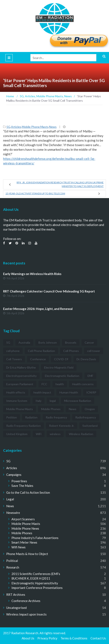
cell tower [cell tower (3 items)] (94, 351)
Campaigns (14, 475)
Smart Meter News (24, 542)
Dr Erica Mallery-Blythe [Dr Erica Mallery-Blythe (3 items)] (21, 367)
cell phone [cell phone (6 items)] (13, 351)
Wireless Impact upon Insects (26, 614)
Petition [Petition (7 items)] (12, 417)
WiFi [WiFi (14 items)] (39, 434)
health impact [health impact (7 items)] (42, 392)
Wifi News (19, 547)
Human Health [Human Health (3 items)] (69, 392)
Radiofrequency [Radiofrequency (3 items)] (86, 417)
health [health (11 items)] (60, 384)
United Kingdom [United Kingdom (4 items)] (17, 434)
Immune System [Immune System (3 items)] (17, 401)
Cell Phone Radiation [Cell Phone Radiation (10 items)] (41, 351)
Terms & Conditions (74, 638)
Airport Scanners (23, 519)
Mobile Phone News (25, 528)
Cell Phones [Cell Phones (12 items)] (71, 351)
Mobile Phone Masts (35, 127)
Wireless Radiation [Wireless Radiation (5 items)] (81, 434)
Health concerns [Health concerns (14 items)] (83, 384)
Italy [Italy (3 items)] (38, 401)
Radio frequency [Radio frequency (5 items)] (56, 417)
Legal (10, 499)
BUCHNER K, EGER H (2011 (31, 578)
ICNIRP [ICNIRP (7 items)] (91, 392)
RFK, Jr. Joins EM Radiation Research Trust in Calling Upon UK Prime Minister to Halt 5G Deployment (60, 184)
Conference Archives (26, 601)
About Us (28, 638)
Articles (16, 127)
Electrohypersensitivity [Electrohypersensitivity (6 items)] (21, 376)
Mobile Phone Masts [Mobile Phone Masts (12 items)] (20, 409)
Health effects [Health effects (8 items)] (16, 392)
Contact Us (98, 638)
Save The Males (22, 486)
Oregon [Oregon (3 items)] (90, 409)
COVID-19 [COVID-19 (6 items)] (61, 359)
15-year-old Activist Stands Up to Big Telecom (35, 193)
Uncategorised (16, 608)
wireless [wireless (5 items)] (55, 434)
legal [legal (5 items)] (53, 401)
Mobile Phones (22, 533)
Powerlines (19, 481)
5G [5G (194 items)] (8, 342)
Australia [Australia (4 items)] (24, 342)
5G (8, 127)
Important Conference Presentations (37, 588)
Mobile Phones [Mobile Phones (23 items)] (51, 409)
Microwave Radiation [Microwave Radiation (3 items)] (78, 401)
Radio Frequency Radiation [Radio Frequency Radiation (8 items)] (24, 426)
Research (13, 567)
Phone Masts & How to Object (27, 554)
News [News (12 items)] (73, 409)
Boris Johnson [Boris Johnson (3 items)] (48, 342)
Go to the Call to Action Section (28, 492)
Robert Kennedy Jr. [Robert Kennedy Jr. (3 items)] (62, 426)
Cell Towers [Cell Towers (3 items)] (14, 359)
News (53, 127)
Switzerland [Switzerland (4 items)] (90, 426)
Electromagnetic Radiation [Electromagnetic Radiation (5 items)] (62, 376)
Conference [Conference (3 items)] (38, 359)
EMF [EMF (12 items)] (90, 376)
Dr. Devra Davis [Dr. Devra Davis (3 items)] (86, 359)
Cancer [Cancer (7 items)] (89, 342)
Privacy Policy (47, 638)
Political (12, 561)
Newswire (13, 513)
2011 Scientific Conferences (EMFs (36, 574)
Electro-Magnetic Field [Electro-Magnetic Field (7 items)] (59, 367)
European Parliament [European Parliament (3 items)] (20, 384)
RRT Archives (16, 595)
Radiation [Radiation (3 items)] (31, 417)
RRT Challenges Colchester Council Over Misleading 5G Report (49, 291)
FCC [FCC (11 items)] (44, 384)
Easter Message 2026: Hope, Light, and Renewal (38, 309)
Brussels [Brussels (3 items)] (71, 342)
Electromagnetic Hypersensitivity (35, 583)
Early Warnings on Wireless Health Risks (32, 274)
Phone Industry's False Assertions (35, 538)
